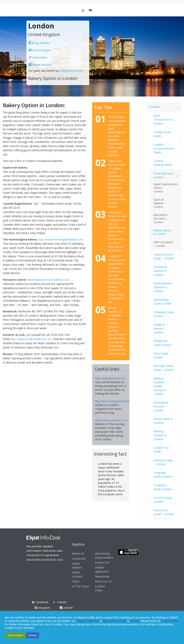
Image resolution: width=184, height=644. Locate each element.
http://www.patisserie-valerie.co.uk (48, 280)
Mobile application (102, 569)
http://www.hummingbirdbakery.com (61, 239)
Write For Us (103, 581)
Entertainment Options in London (163, 287)
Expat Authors (77, 565)
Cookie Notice (170, 621)
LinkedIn (66, 608)
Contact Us (102, 562)
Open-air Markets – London (160, 203)
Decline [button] (33, 635)
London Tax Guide (161, 449)
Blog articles (39, 43)
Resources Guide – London (164, 512)
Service (134, 621)
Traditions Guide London (163, 487)
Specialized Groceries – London (161, 218)
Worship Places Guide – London (164, 368)
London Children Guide (163, 163)
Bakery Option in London (162, 232)
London (155, 107)
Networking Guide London (163, 301)
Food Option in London (163, 175)
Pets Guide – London (162, 355)
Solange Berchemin (72, 71)
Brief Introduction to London (163, 119)
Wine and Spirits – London (163, 244)
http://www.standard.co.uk (111, 420)
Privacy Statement (88, 621)
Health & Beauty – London (159, 328)
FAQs (76, 581)
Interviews (38, 57)
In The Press (81, 586)
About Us (78, 553)
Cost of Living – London (164, 499)
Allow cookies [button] (16, 635)
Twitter (62, 602)
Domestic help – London (163, 462)
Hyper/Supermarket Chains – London (166, 188)
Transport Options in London (160, 271)
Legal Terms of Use (114, 621)
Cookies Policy (100, 588)
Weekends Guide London (163, 343)
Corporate (79, 558)
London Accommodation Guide (164, 148)
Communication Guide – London (164, 256)
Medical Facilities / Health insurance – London (161, 386)
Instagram (42, 608)
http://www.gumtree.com (110, 378)
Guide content (77, 574)
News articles (40, 65)
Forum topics (40, 50)
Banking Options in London (160, 435)
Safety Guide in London (163, 421)
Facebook (42, 602)
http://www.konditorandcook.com (31, 339)
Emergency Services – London (161, 406)
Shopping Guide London (164, 314)
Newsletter (102, 576)
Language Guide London (163, 474)
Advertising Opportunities (104, 555)
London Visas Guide (162, 134)
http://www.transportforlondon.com (117, 401)
